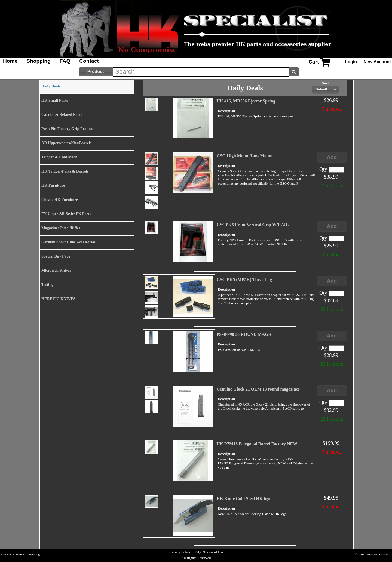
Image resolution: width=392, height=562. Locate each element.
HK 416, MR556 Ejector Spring (246, 101)
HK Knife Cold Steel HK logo (244, 499)
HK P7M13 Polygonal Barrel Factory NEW (257, 444)
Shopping (38, 61)
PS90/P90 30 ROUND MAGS (244, 334)
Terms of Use (214, 552)
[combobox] (325, 90)
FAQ (65, 61)
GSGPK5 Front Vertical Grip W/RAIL (252, 225)
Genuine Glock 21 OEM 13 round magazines (258, 389)
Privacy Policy (179, 552)
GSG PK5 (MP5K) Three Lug (244, 280)
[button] (96, 72)
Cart (314, 62)
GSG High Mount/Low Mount (245, 156)
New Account (377, 62)
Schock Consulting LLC (31, 554)
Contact (89, 61)
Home (10, 61)
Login (351, 62)
